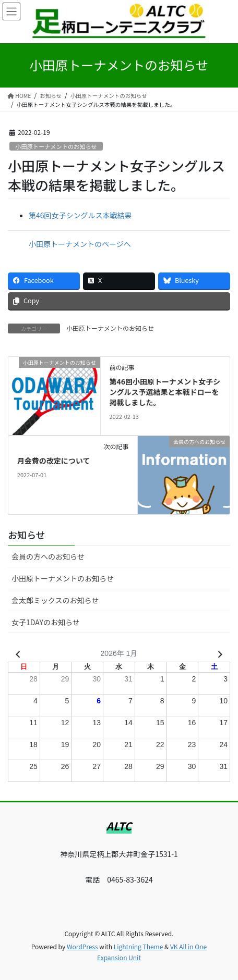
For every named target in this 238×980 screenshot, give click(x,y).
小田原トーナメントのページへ (80, 244)
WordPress (82, 946)
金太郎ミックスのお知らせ (55, 600)
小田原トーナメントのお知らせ (56, 146)
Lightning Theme (139, 946)
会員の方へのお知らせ (48, 556)
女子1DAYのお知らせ (46, 622)
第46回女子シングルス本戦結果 (80, 215)
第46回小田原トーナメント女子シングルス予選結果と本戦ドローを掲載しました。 (165, 392)
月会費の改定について (54, 461)
